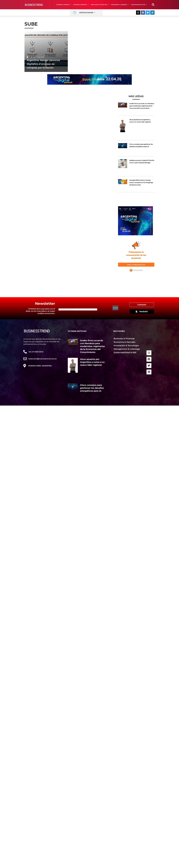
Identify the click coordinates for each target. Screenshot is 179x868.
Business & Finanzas (64, 5)
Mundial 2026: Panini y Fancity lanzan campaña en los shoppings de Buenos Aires (141, 183)
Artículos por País (87, 13)
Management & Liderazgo (120, 5)
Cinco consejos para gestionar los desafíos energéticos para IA (92, 388)
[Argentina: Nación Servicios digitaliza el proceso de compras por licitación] (46, 52)
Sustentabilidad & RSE (139, 5)
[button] (153, 5)
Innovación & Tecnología (100, 5)
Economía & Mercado (81, 5)
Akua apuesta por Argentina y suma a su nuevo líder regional (92, 362)
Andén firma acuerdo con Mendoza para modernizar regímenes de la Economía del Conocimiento (142, 106)
